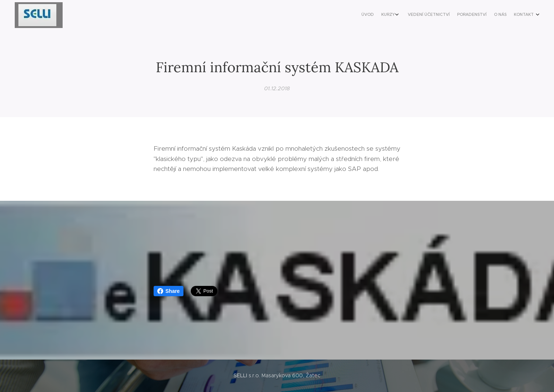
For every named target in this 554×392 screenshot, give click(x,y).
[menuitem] (492, 15)
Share (169, 291)
